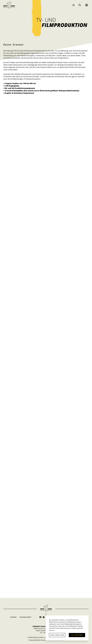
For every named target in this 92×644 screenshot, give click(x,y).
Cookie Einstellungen (36, 637)
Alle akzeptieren (77, 635)
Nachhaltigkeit (25, 617)
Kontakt (13, 617)
